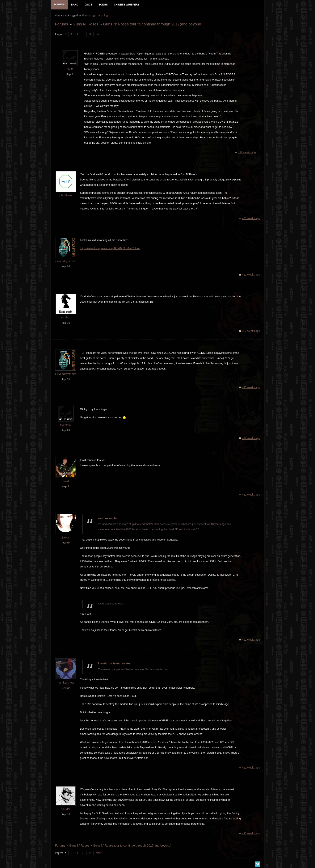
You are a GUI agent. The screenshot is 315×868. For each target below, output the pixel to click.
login (107, 16)
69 (68, 430)
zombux (65, 318)
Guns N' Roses (85, 25)
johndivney (66, 196)
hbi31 (70, 70)
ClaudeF (65, 809)
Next (98, 35)
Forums (61, 25)
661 (68, 688)
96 (68, 267)
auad (65, 482)
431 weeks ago (247, 153)
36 (68, 323)
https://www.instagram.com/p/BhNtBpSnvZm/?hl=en (110, 249)
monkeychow (66, 683)
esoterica (66, 425)
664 (68, 543)
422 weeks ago (251, 275)
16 (68, 815)
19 (90, 35)
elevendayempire (65, 262)
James (65, 538)
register (95, 16)
